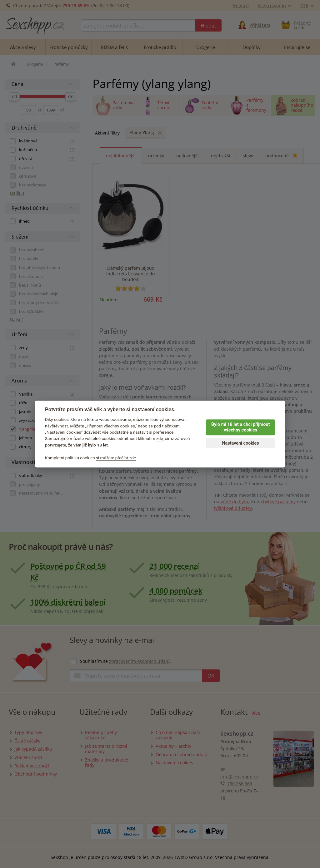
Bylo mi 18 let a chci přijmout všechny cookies (240, 427)
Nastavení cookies (240, 443)
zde (160, 439)
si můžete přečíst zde (116, 458)
